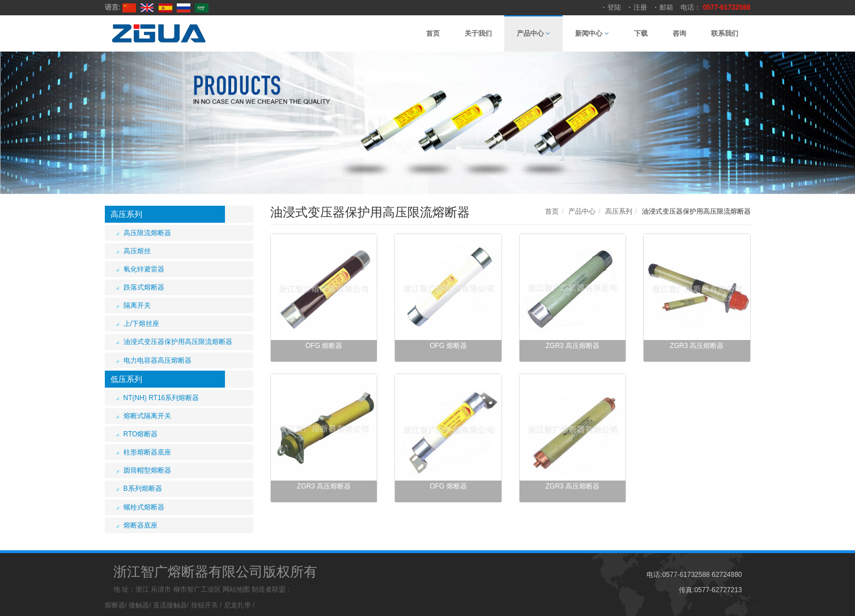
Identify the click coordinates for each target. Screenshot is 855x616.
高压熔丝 (137, 251)
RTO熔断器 (141, 434)
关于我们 (478, 33)
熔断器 (115, 605)
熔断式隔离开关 (147, 416)
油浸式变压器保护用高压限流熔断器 (178, 342)
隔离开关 (137, 305)
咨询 (679, 33)
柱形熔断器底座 (147, 452)
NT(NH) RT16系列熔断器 (161, 398)
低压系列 (126, 379)
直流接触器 (170, 605)
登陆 (614, 7)
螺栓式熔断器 (144, 507)
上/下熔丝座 (141, 324)
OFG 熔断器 (324, 346)
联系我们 (725, 33)
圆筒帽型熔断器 (147, 470)
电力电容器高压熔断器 (158, 360)
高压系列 (126, 214)
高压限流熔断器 (147, 233)
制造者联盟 (269, 589)
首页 (433, 33)
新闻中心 (592, 33)
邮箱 (666, 7)
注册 (640, 7)
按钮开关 (205, 605)
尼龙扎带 (237, 605)
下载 (641, 33)
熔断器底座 (141, 525)
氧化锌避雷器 (144, 269)
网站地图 (236, 589)
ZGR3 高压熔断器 (573, 346)
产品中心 (533, 33)
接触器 (139, 605)
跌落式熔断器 (144, 287)
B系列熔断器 (143, 488)
